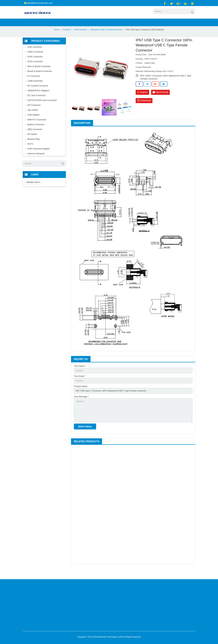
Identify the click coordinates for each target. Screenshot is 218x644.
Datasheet (144, 108)
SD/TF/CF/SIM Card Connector (42, 108)
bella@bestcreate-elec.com (40, 3)
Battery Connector (36, 132)
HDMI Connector (35, 59)
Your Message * (81, 405)
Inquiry (142, 100)
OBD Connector (35, 137)
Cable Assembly (35, 88)
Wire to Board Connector (39, 74)
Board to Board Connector (40, 78)
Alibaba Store (33, 189)
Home (57, 37)
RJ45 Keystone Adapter (39, 156)
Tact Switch (33, 117)
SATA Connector (35, 69)
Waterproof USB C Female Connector (107, 37)
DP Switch (32, 141)
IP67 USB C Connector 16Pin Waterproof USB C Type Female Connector (166, 83)
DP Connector (34, 112)
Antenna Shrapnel (36, 161)
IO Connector (34, 83)
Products (67, 37)
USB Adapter (34, 122)
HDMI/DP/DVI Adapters (38, 98)
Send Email (160, 100)
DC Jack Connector (37, 103)
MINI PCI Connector (37, 127)
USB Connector (81, 37)
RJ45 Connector (35, 64)
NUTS (30, 151)
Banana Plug (33, 146)
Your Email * (80, 384)
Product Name (81, 394)
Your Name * (80, 373)
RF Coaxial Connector (38, 93)
